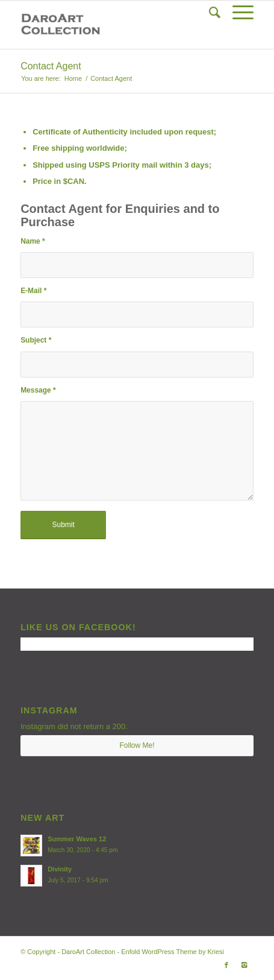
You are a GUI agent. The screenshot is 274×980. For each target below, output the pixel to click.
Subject (36, 340)
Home (73, 78)
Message (38, 390)
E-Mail (33, 291)
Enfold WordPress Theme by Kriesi (173, 952)
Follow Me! (137, 745)
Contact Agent (51, 66)
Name (33, 241)
